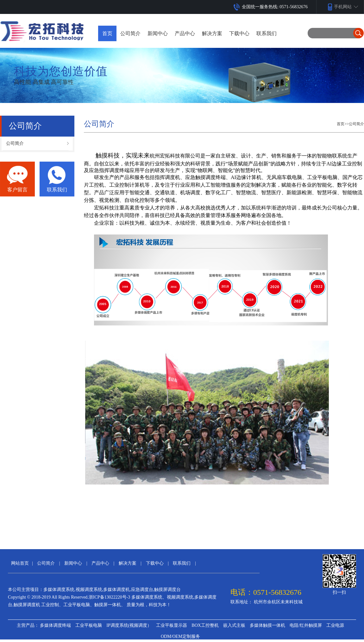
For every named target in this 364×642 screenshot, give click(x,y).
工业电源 (335, 625)
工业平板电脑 (89, 625)
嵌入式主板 (234, 625)
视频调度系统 (89, 590)
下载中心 (155, 563)
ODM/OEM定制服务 (180, 636)
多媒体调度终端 (55, 625)
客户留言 (17, 190)
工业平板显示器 (172, 625)
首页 (107, 33)
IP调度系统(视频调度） (129, 625)
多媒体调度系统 (59, 590)
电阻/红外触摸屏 (306, 625)
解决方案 (128, 563)
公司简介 (356, 124)
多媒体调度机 (116, 590)
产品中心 (100, 563)
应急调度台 (142, 590)
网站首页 (20, 563)
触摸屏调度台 (167, 590)
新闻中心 (73, 563)
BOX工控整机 (205, 625)
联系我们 (57, 190)
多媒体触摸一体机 (267, 625)
